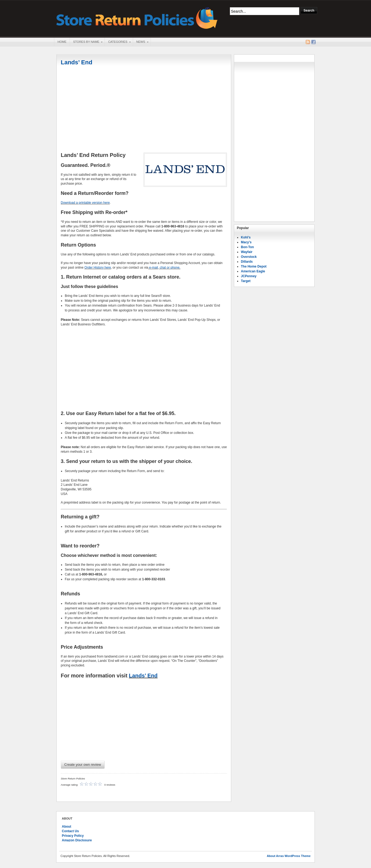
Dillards (247, 262)
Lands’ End (76, 62)
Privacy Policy (73, 836)
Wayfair (247, 252)
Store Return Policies (137, 18)
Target (246, 281)
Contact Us (70, 831)
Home (62, 42)
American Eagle (253, 271)
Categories (117, 42)
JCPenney (249, 276)
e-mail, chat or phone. (164, 268)
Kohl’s (246, 237)
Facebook (313, 42)
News (141, 42)
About (67, 827)
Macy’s (246, 242)
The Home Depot (254, 266)
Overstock (249, 257)
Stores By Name (86, 42)
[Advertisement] (144, 110)
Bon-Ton (247, 247)
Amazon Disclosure (77, 840)
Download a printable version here (85, 203)
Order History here (98, 268)
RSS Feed (308, 42)
